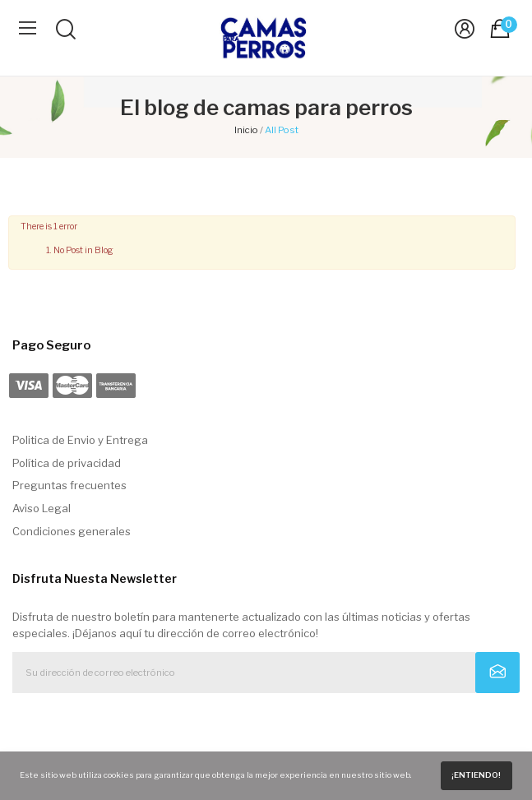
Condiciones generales (72, 531)
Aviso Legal (42, 508)
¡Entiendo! (476, 775)
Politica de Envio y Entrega (80, 440)
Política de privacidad (67, 463)
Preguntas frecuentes (69, 485)
